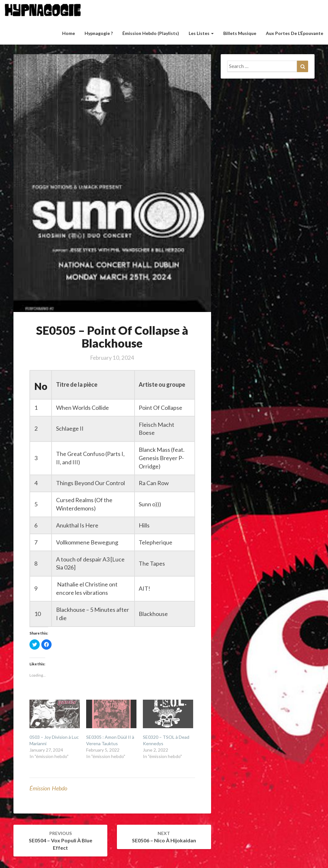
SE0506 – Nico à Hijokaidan (164, 837)
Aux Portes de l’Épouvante (295, 33)
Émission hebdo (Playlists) (151, 33)
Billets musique (240, 33)
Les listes (201, 33)
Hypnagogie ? (99, 33)
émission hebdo (48, 788)
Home (69, 33)
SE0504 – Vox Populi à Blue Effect (61, 841)
